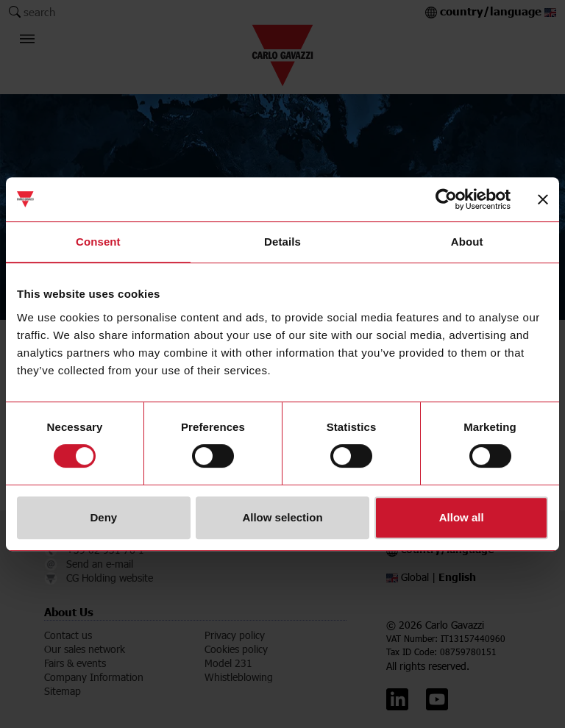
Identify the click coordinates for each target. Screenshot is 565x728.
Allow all (462, 517)
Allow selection (282, 517)
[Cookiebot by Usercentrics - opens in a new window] (446, 199)
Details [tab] (282, 242)
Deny (103, 517)
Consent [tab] (98, 242)
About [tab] (467, 242)
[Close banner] (543, 199)
